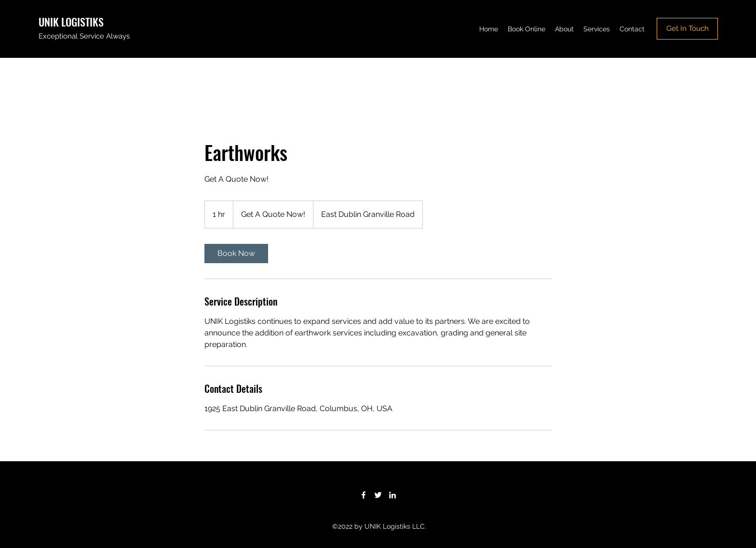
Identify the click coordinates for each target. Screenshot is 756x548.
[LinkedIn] (392, 495)
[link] (236, 254)
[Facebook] (364, 495)
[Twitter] (378, 495)
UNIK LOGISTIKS (71, 22)
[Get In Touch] (687, 29)
